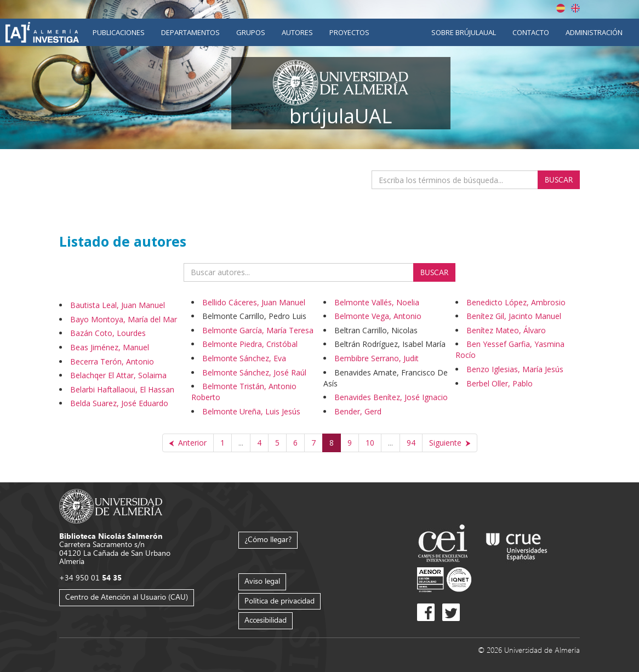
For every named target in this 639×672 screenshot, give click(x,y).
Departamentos (190, 32)
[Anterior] (188, 443)
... (241, 443)
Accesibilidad (266, 620)
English (575, 8)
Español (561, 8)
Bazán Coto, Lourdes (108, 333)
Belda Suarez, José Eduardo (119, 403)
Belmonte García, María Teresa (258, 330)
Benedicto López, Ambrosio (516, 302)
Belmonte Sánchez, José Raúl (254, 372)
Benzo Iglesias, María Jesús (515, 369)
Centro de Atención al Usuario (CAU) (127, 597)
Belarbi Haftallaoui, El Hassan (122, 389)
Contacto (531, 32)
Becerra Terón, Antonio (112, 361)
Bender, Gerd (358, 411)
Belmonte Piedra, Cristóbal (250, 344)
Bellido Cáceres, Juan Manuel (254, 302)
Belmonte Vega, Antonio (378, 316)
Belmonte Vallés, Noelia (377, 302)
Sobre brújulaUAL (464, 32)
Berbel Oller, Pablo (500, 383)
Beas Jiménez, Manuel (110, 347)
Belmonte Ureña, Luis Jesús (251, 411)
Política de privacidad (279, 600)
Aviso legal (262, 581)
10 (370, 443)
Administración (594, 32)
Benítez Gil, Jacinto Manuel (514, 316)
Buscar (559, 180)
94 (411, 443)
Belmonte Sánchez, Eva (244, 358)
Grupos (251, 32)
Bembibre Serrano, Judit (376, 358)
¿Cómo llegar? (268, 539)
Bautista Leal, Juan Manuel (118, 305)
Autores (297, 32)
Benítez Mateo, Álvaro (506, 330)
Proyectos (349, 32)
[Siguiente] (450, 443)
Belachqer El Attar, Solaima (118, 375)
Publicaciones (119, 32)
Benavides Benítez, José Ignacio (391, 397)
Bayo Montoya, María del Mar (124, 319)
